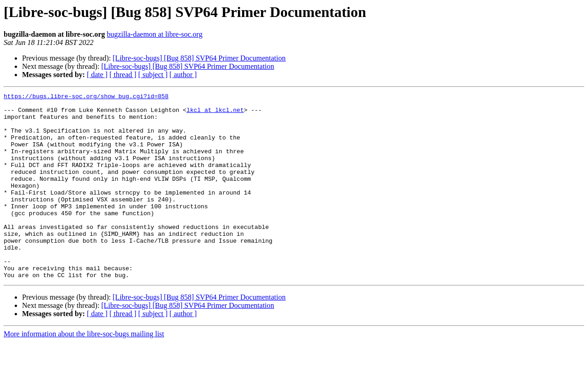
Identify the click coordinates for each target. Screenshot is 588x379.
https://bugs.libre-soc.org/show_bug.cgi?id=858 (86, 97)
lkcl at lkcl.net (215, 114)
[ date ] (97, 75)
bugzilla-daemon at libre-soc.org (155, 34)
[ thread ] (123, 75)
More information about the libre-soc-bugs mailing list (84, 371)
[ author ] (183, 75)
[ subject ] (153, 75)
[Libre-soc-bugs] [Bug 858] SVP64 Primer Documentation (199, 58)
